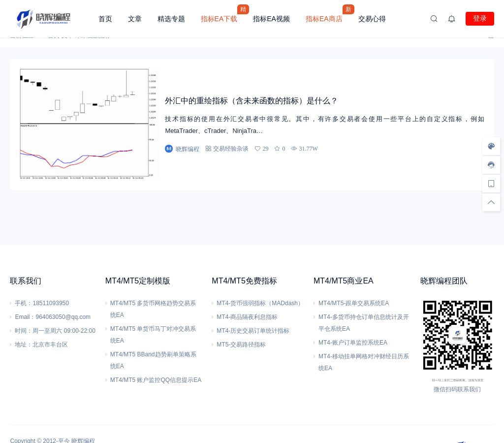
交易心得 (372, 19)
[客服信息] (491, 165)
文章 (135, 19)
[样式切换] (491, 146)
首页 (105, 19)
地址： (24, 345)
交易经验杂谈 (231, 148)
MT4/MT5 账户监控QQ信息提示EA (156, 380)
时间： (24, 331)
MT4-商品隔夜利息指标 (247, 317)
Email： (25, 317)
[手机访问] (491, 184)
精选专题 (171, 19)
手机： (24, 303)
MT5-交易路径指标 (241, 345)
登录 (480, 18)
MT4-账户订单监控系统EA (353, 343)
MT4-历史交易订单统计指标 (253, 331)
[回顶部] (491, 202)
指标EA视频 (271, 19)
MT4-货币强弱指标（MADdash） (260, 303)
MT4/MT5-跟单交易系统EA (354, 303)
